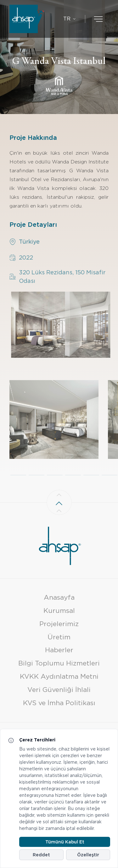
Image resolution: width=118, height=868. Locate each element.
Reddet (41, 855)
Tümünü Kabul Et (65, 842)
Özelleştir (88, 855)
